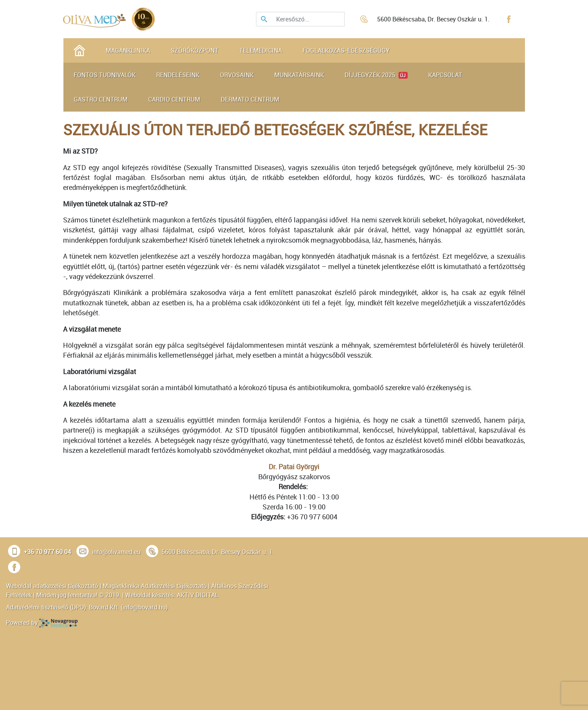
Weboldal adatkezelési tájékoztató (52, 586)
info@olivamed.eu (116, 552)
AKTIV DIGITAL (198, 595)
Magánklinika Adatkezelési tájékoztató (155, 586)
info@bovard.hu (144, 607)
